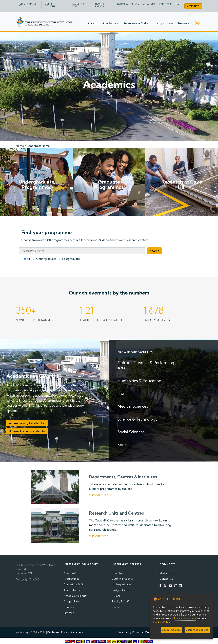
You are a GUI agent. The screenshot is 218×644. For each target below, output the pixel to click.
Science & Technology (137, 419)
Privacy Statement (72, 632)
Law (121, 393)
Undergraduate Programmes (36, 184)
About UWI (70, 573)
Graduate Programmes (109, 184)
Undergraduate (46, 259)
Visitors (116, 607)
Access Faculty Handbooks (27, 423)
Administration (72, 590)
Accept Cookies (172, 630)
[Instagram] (176, 586)
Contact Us (166, 579)
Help (178, 4)
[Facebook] (161, 586)
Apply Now (193, 6)
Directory (149, 4)
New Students (120, 573)
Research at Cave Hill (182, 184)
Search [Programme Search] (155, 251)
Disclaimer (53, 632)
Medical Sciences (133, 406)
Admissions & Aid (136, 24)
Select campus (27, 4)
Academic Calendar (75, 596)
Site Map (69, 613)
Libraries (123, 4)
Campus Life (164, 24)
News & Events (100, 5)
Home (20, 146)
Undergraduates (122, 584)
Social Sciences (131, 432)
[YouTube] (171, 586)
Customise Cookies (197, 630)
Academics (110, 24)
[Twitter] (166, 586)
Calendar (165, 4)
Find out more (98, 495)
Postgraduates (120, 590)
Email (136, 4)
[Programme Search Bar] (82, 251)
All (29, 259)
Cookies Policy (162, 622)
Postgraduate (71, 259)
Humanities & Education (139, 381)
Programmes (71, 579)
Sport (123, 445)
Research (185, 24)
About (92, 24)
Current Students (51, 5)
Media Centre (168, 573)
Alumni (116, 596)
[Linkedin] (181, 586)
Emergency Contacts (131, 632)
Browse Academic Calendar (27, 431)
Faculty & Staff (78, 5)
